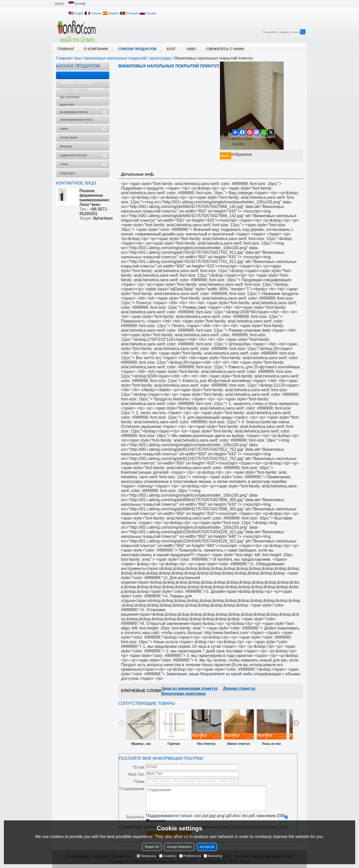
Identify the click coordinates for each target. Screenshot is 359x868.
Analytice (168, 856)
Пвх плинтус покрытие (206, 745)
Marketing (213, 856)
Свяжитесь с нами (225, 49)
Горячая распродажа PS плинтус (174, 745)
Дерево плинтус (239, 688)
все (78, 58)
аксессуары (161, 58)
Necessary (147, 856)
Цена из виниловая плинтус (190, 688)
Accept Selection (179, 847)
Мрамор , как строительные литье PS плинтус (141, 745)
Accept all (207, 847)
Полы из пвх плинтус (272, 745)
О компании (96, 49)
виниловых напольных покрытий (116, 58)
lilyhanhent (103, 218)
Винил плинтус (239, 744)
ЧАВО (191, 49)
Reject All (152, 847)
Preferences (190, 856)
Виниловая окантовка (183, 694)
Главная (65, 49)
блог (171, 49)
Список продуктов (137, 49)
